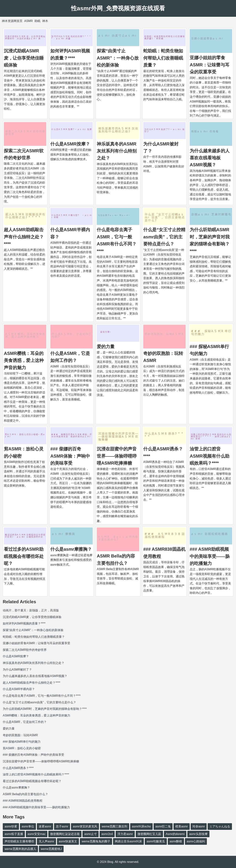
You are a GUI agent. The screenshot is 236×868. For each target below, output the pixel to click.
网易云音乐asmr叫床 (129, 841)
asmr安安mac (37, 834)
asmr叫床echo (141, 826)
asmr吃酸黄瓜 (156, 841)
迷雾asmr (45, 826)
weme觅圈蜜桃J (51, 849)
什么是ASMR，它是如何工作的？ (25, 722)
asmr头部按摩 (198, 834)
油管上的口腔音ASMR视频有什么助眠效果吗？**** (210, 456)
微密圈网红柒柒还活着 (65, 834)
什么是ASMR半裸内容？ (19, 689)
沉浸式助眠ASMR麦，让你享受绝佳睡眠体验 (24, 58)
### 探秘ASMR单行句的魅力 (22, 742)
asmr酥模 (176, 841)
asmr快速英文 (68, 841)
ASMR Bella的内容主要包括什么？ (25, 794)
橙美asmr (182, 826)
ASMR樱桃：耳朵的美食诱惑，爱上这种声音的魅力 (24, 360)
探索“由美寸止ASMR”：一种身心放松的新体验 (118, 58)
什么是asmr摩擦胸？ (71, 549)
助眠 (37, 21)
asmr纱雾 (11, 826)
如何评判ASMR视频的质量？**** (24, 623)
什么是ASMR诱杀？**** (18, 768)
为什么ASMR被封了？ (17, 670)
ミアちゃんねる (220, 826)
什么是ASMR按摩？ (70, 144)
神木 (45, 21)
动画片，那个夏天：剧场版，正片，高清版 (31, 610)
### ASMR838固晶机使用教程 (23, 801)
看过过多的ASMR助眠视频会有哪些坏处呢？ (24, 556)
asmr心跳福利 (196, 841)
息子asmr (62, 826)
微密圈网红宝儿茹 (149, 834)
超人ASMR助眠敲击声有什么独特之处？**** (24, 237)
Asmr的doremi (175, 834)
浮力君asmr (125, 834)
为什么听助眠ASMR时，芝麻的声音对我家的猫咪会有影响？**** (45, 709)
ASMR (28, 21)
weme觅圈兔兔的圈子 (96, 841)
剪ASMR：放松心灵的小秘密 (22, 748)
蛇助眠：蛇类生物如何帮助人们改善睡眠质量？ (163, 58)
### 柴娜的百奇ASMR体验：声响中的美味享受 (70, 456)
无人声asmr (46, 841)
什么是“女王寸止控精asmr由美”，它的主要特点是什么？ (164, 237)
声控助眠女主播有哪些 (19, 841)
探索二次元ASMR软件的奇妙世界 (25, 650)
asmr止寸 (91, 834)
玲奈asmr (199, 826)
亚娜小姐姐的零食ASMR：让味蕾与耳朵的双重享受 (210, 65)
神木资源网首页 (12, 21)
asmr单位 (28, 826)
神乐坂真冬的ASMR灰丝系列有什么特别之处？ (117, 151)
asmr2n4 (107, 834)
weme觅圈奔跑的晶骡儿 (20, 849)
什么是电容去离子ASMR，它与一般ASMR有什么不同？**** (42, 696)
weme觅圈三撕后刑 (115, 826)
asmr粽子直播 (14, 834)
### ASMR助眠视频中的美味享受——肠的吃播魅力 (210, 556)
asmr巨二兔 (163, 826)
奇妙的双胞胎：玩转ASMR (20, 735)
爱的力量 (106, 347)
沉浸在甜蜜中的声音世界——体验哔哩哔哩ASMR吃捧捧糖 (117, 456)
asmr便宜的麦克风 (85, 826)
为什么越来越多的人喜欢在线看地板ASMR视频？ (210, 158)
